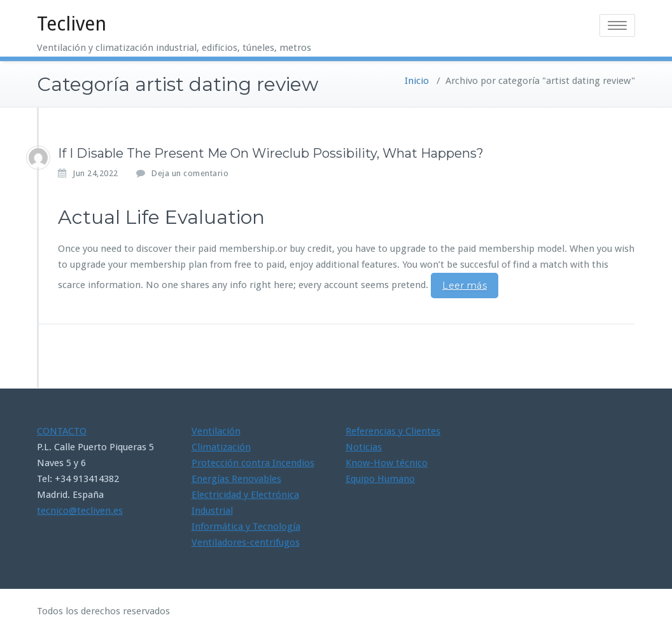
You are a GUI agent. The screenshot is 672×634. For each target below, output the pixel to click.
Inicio (417, 81)
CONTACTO (62, 431)
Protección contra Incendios (253, 463)
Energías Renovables (236, 479)
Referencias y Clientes (393, 431)
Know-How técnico (387, 463)
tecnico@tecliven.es (80, 511)
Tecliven (72, 24)
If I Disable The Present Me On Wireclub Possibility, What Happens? (271, 153)
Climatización (221, 447)
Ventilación (216, 431)
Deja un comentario (190, 173)
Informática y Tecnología (246, 527)
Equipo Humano (380, 479)
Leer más (465, 286)
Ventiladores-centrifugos (246, 542)
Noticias (364, 447)
